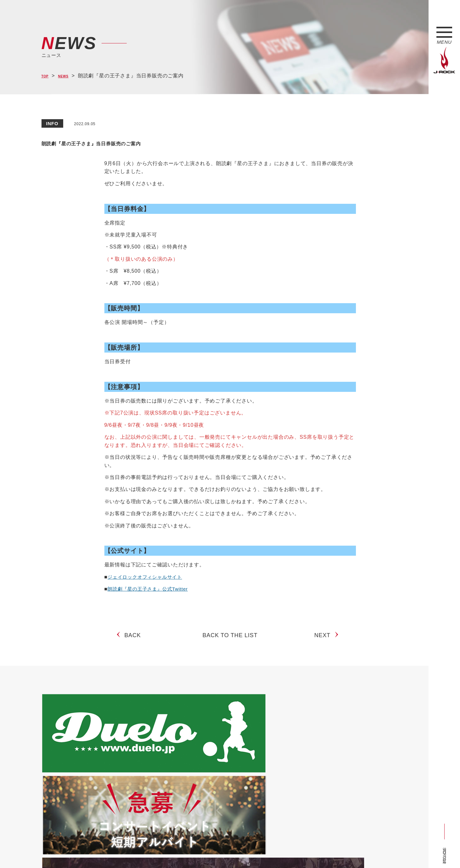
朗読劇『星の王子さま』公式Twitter (150, 589)
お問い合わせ (204, 852)
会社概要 (116, 852)
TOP (47, 76)
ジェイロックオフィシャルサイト (147, 577)
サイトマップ (145, 852)
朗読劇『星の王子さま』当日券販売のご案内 (145, 142)
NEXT (325, 640)
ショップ (175, 852)
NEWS (70, 76)
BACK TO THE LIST (230, 640)
